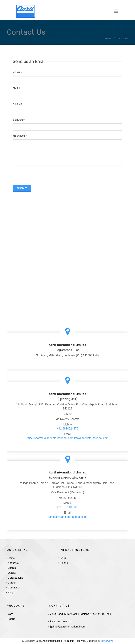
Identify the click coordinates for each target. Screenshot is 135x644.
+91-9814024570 (67, 429)
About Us (13, 563)
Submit (22, 188)
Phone (18, 104)
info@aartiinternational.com (91, 438)
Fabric (64, 563)
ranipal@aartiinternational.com (67, 517)
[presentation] (39, 175)
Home (11, 558)
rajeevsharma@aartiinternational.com (50, 438)
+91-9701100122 (67, 507)
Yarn (63, 558)
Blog (10, 592)
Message (20, 136)
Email (17, 88)
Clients (12, 568)
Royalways (107, 641)
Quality (12, 573)
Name (17, 73)
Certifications (15, 578)
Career (12, 583)
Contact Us (14, 587)
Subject (20, 120)
